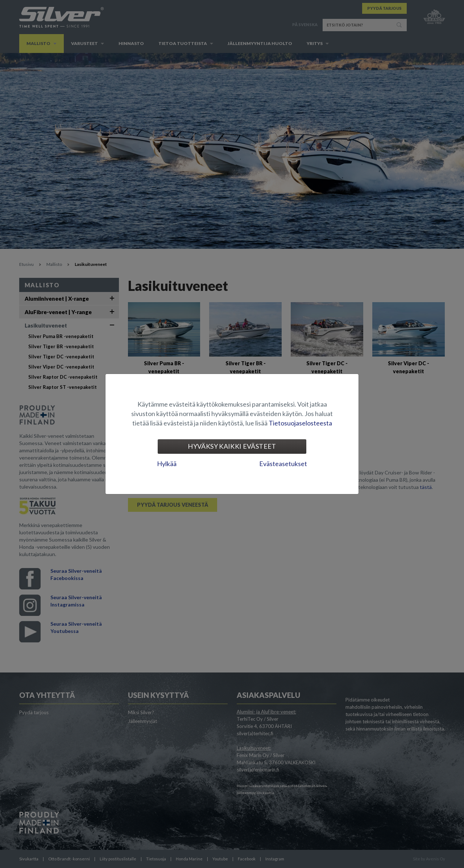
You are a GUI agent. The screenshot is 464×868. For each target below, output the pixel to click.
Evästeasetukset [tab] (283, 464)
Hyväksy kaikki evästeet (232, 446)
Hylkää (167, 464)
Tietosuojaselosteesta (300, 423)
